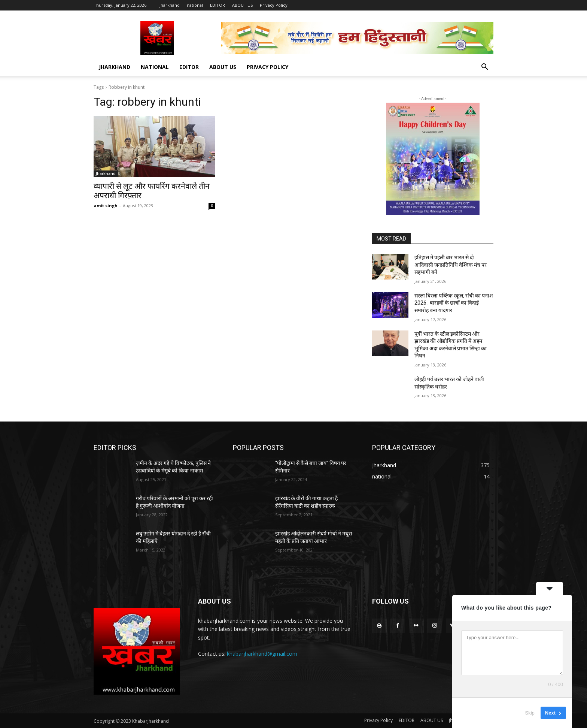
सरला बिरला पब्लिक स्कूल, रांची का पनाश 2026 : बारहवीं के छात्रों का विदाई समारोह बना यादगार (454, 303)
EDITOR (218, 5)
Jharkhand (170, 5)
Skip (530, 713)
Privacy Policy (274, 5)
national (195, 5)
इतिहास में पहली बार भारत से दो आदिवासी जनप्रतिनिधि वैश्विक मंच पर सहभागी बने (451, 265)
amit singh (106, 206)
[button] (484, 68)
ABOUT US (242, 5)
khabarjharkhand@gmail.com (262, 654)
